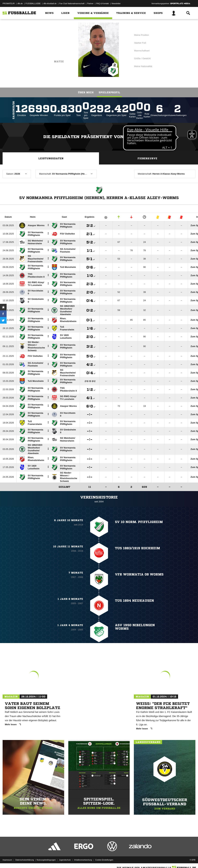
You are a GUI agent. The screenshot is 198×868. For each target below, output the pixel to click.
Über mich (86, 92)
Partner (90, 3)
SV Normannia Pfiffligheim (42, 45)
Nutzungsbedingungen (46, 860)
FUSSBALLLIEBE (33, 3)
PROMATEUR (9, 3)
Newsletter (116, 3)
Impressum (7, 860)
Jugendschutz (65, 860)
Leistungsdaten (51, 158)
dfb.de (20, 3)
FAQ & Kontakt (103, 3)
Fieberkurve (147, 158)
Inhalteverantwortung (83, 860)
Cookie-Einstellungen (104, 860)
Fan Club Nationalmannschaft (72, 3)
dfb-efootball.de (50, 3)
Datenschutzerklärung (25, 860)
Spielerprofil (109, 92)
